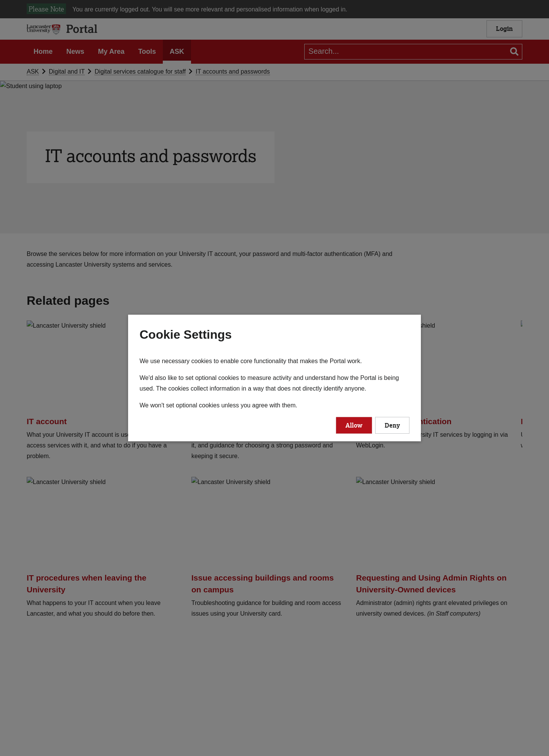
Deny (392, 425)
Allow (354, 425)
